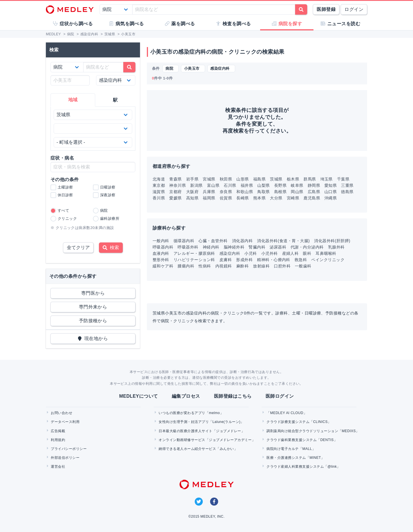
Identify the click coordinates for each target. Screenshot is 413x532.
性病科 (205, 266)
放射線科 (261, 266)
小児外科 (270, 253)
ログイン (354, 9)
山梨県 (263, 185)
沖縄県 (331, 198)
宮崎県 (293, 198)
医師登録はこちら (233, 396)
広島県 (314, 192)
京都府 (175, 192)
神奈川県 (178, 185)
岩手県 (192, 179)
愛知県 (331, 185)
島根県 (280, 192)
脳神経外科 (234, 247)
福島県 (259, 179)
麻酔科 (242, 266)
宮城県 (209, 179)
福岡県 (209, 198)
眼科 (307, 253)
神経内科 (211, 247)
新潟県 (196, 185)
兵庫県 (209, 192)
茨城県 (276, 179)
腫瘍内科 (186, 266)
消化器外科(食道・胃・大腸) (283, 241)
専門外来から (93, 307)
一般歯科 (303, 266)
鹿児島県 (312, 198)
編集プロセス (186, 396)
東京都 (159, 185)
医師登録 (326, 9)
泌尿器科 (278, 247)
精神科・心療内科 (274, 260)
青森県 (175, 179)
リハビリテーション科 (194, 260)
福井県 (247, 185)
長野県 (280, 185)
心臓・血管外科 (213, 241)
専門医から (93, 293)
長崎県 (242, 198)
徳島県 (347, 192)
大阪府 (192, 192)
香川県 (159, 198)
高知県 (192, 198)
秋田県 (226, 179)
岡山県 (297, 192)
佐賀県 (226, 198)
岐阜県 (297, 185)
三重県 (347, 185)
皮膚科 (226, 260)
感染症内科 (230, 253)
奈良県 (226, 192)
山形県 (242, 179)
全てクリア (78, 247)
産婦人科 (291, 253)
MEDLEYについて (138, 396)
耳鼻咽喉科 (326, 253)
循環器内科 (184, 241)
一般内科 (161, 241)
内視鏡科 (224, 266)
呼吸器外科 (188, 247)
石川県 (230, 185)
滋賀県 (159, 192)
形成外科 (244, 260)
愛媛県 (175, 198)
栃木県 (293, 179)
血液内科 (161, 253)
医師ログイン (280, 396)
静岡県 (314, 185)
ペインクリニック (328, 260)
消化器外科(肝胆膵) (332, 241)
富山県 (213, 185)
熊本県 (259, 198)
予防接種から (93, 321)
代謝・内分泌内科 (307, 247)
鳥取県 (263, 192)
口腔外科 (282, 266)
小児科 (251, 253)
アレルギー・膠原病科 (194, 253)
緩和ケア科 (163, 266)
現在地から (93, 338)
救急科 (301, 260)
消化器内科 (242, 241)
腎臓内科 (257, 247)
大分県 (276, 198)
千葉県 (343, 179)
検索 (111, 247)
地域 (73, 100)
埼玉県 (327, 179)
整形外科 (161, 260)
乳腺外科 (336, 247)
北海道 (159, 179)
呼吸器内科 (163, 247)
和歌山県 (245, 192)
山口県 (331, 192)
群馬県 (310, 179)
